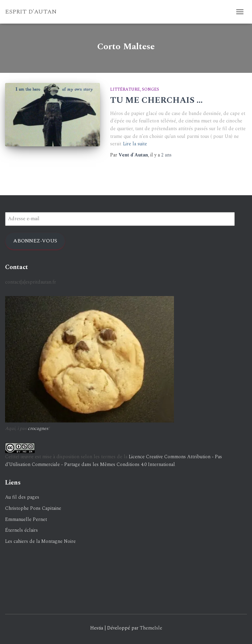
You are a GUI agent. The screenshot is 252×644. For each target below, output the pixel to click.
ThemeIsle (151, 628)
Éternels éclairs (21, 530)
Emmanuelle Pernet (26, 519)
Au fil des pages (22, 497)
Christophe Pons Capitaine (33, 508)
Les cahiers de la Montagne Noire (40, 541)
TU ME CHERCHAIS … (156, 100)
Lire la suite (135, 144)
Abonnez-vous (35, 241)
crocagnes (38, 428)
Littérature (125, 90)
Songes (150, 90)
